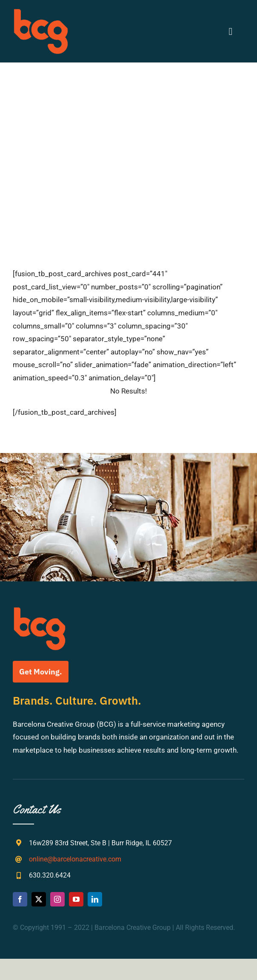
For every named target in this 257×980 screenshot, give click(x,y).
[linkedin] (95, 899)
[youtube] (76, 899)
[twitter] (39, 899)
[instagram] (57, 899)
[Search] (109, 160)
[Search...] (128, 160)
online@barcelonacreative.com (75, 859)
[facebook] (20, 899)
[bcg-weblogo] (41, 12)
